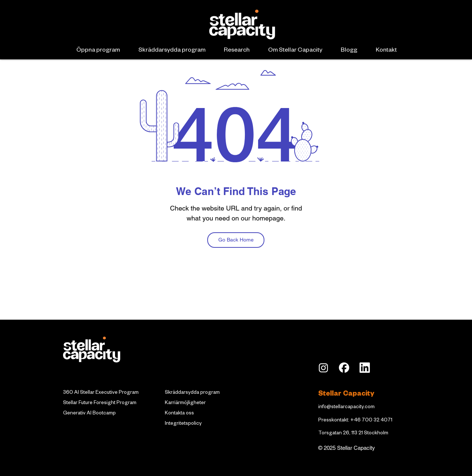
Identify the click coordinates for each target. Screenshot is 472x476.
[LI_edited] (365, 368)
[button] (98, 51)
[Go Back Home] (236, 240)
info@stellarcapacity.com (346, 408)
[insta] (323, 368)
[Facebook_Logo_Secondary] (344, 368)
